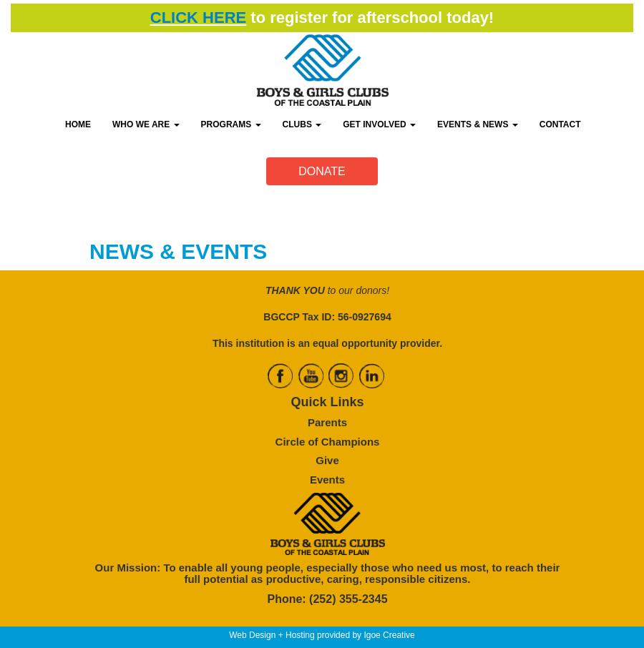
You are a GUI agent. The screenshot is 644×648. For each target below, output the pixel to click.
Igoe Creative (389, 635)
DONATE (322, 171)
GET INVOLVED (379, 124)
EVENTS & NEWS (478, 124)
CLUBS (302, 124)
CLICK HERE (198, 18)
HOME (78, 124)
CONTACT (560, 124)
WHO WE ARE (146, 124)
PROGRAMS (231, 124)
